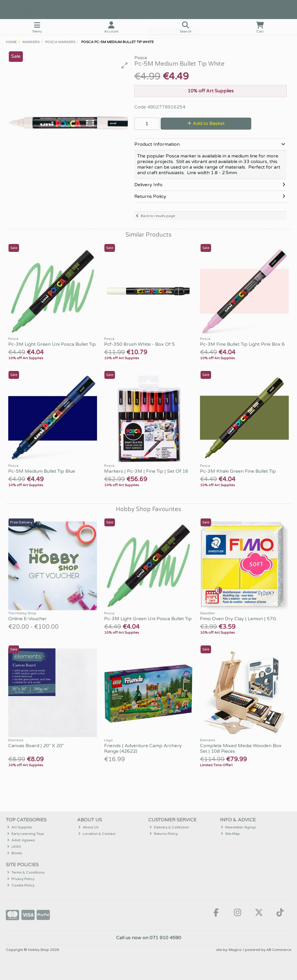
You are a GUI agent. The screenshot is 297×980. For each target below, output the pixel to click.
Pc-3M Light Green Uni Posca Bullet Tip (52, 344)
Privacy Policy (21, 879)
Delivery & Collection (169, 827)
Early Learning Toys (26, 834)
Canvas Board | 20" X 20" (36, 746)
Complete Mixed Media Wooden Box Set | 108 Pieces (241, 748)
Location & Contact (97, 834)
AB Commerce (279, 950)
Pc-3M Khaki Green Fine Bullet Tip (238, 471)
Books (15, 853)
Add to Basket (206, 123)
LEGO (14, 847)
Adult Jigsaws (21, 840)
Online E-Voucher (28, 619)
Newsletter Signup (238, 827)
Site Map (230, 834)
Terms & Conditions (26, 872)
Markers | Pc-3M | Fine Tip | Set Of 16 (146, 471)
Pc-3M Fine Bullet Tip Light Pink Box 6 (242, 344)
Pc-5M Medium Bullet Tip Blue (42, 471)
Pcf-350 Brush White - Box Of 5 (139, 344)
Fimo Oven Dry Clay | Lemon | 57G (238, 619)
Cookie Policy (21, 885)
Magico (235, 950)
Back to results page (158, 216)
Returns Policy (164, 834)
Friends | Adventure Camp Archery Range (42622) (143, 748)
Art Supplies (19, 827)
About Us (88, 827)
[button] (125, 65)
